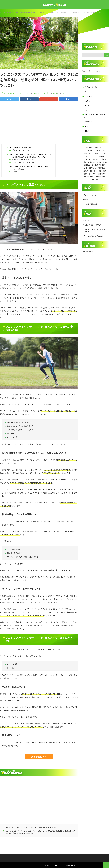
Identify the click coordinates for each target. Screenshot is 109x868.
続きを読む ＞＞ (39, 757)
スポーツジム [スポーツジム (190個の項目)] (98, 151)
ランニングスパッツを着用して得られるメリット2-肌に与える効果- (28, 166)
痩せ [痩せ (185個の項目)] (100, 171)
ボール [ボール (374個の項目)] (95, 153)
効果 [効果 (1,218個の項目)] (89, 162)
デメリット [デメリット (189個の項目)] (88, 153)
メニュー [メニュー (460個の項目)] (102, 153)
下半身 (34, 12)
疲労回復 (20, 833)
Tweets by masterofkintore (88, 252)
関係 (32, 833)
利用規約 (86, 200)
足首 (46, 12)
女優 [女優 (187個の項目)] (96, 165)
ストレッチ (88, 96)
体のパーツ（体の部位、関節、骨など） (95, 116)
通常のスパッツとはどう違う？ (20, 150)
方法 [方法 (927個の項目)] (95, 168)
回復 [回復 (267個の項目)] (100, 162)
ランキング (36, 831)
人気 (49, 831)
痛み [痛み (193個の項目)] (95, 171)
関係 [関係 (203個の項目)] (104, 177)
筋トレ (87, 126)
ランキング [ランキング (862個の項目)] (86, 159)
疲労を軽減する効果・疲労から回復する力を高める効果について (29, 157)
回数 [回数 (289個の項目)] (104, 162)
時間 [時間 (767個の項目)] (99, 168)
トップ (2, 12)
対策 (66, 831)
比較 (10, 833)
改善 (73, 831)
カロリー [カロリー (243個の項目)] (90, 151)
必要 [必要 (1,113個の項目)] (86, 168)
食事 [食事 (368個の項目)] (93, 180)
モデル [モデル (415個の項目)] (101, 156)
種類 (28, 833)
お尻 (7, 12)
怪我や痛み (88, 122)
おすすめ (8, 831)
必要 (70, 831)
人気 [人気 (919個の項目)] (93, 159)
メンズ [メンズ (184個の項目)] (95, 156)
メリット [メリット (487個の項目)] (89, 156)
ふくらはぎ (12, 12)
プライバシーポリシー (90, 195)
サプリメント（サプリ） (93, 87)
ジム (86, 92)
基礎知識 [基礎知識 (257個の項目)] (87, 165)
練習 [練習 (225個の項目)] (95, 174)
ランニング (29, 12)
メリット (19, 831)
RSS (2, 865)
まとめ (14, 831)
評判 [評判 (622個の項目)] (104, 174)
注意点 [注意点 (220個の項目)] (86, 171)
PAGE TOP (106, 865)
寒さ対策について (16, 172)
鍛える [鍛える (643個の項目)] (92, 177)
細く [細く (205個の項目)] (90, 174)
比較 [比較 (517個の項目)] (104, 168)
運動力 (87, 131)
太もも (37, 12)
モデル (30, 831)
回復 (61, 831)
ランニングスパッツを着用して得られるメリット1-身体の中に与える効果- (30, 154)
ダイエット (18, 12)
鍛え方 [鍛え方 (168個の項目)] (98, 177)
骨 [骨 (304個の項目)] (97, 180)
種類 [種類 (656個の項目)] (104, 171)
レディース (43, 831)
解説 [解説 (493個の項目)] (99, 174)
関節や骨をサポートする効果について (22, 160)
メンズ (25, 831)
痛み (25, 833)
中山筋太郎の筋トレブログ (92, 225)
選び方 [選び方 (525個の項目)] (86, 177)
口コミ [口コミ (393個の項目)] (95, 162)
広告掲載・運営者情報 (90, 204)
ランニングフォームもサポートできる (22, 162)
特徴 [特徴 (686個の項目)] (91, 171)
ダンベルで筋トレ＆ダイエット (93, 236)
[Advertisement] (39, 124)
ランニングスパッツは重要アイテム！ (19, 147)
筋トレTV (86, 221)
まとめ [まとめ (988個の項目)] (95, 148)
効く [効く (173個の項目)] (85, 162)
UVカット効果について (17, 169)
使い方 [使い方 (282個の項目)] (98, 159)
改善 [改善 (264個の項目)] (90, 168)
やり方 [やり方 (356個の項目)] (101, 148)
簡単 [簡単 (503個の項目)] (86, 174)
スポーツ (88, 101)
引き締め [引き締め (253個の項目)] (102, 165)
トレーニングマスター (57, 865)
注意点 (14, 833)
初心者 (53, 831)
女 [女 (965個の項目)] (92, 165)
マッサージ (87, 110)
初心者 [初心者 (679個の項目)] (104, 159)
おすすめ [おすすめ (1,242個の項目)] (89, 148)
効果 (57, 831)
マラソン (23, 12)
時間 (7, 833)
